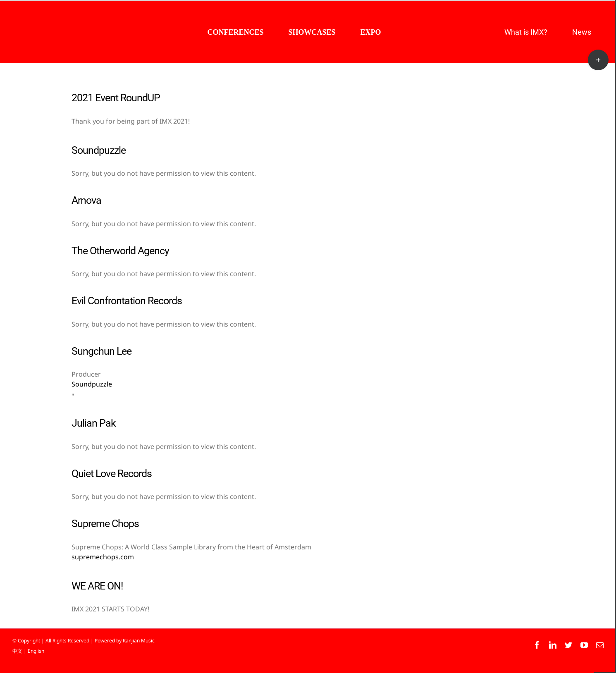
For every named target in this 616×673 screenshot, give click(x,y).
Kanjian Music (139, 641)
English (36, 651)
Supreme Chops (105, 524)
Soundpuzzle (99, 150)
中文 (17, 651)
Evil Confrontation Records (127, 301)
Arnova (86, 200)
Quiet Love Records (112, 474)
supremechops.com (103, 557)
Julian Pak (94, 423)
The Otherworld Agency (120, 251)
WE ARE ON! (97, 586)
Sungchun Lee (101, 351)
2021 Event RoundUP (116, 98)
